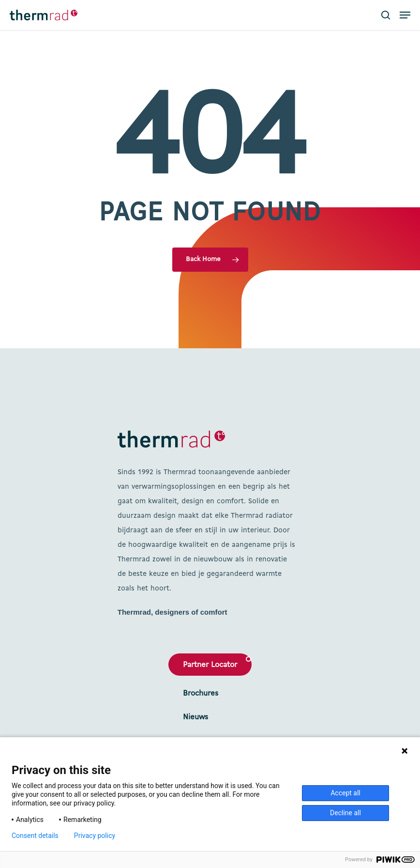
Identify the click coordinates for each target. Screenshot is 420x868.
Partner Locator (210, 665)
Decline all (345, 813)
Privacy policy (95, 836)
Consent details (35, 836)
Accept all (345, 793)
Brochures (201, 694)
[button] (405, 15)
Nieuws (195, 717)
